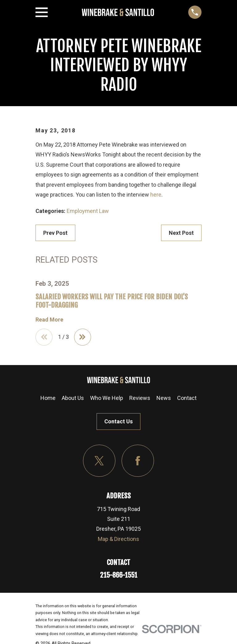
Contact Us (118, 422)
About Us (73, 399)
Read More (49, 320)
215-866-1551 (119, 576)
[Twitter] (99, 461)
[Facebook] (138, 461)
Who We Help (107, 399)
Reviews (140, 399)
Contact (187, 399)
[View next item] (84, 338)
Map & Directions (118, 540)
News (164, 399)
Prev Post (55, 233)
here (156, 195)
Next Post (181, 233)
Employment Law (88, 211)
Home (48, 399)
